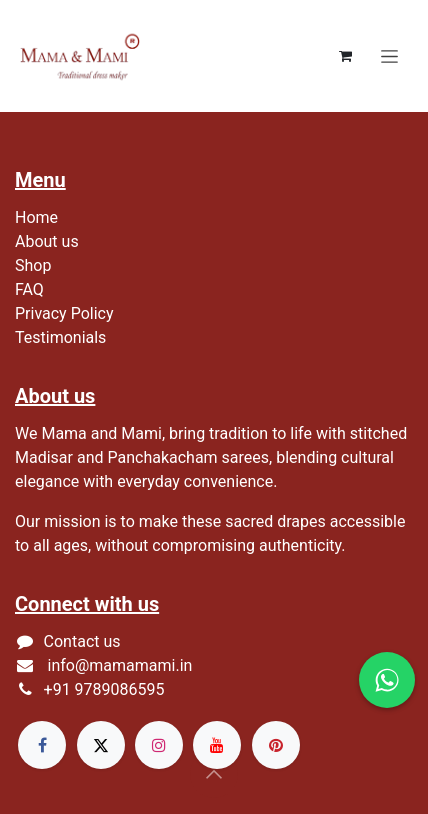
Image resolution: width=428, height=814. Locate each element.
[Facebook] (42, 745)
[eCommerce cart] (345, 56)
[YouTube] (217, 745)
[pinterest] (276, 745)
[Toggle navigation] (389, 56)
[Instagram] (159, 745)
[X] (101, 745)
